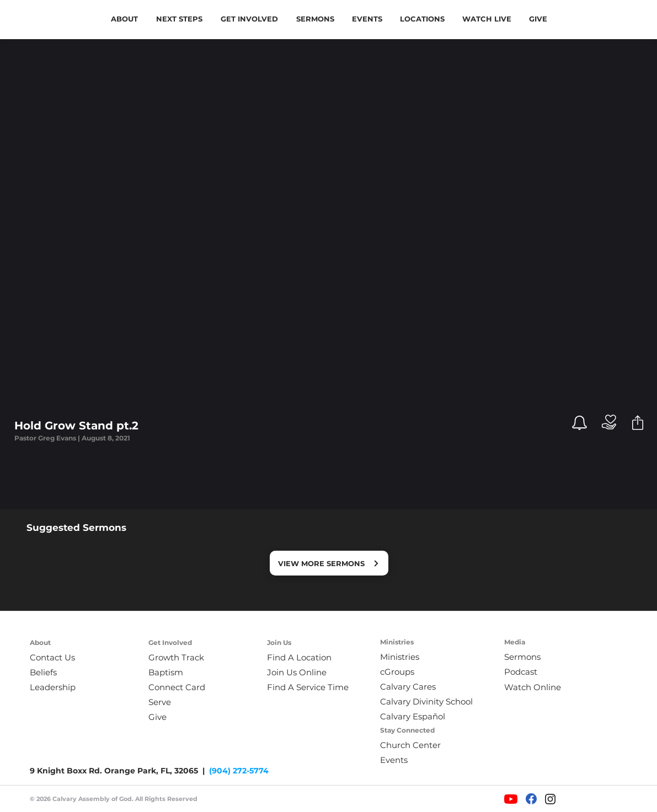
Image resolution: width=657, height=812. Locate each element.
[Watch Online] (540, 687)
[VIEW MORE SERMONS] (329, 563)
